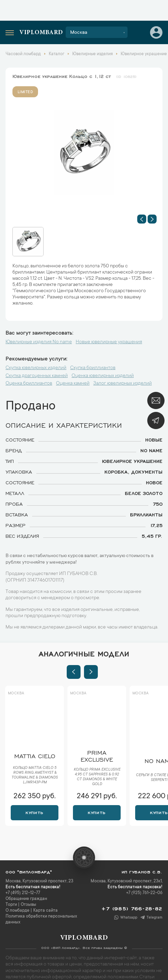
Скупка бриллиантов (93, 368)
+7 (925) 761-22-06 (144, 893)
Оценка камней (73, 384)
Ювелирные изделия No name (39, 342)
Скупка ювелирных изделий (36, 368)
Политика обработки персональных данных (41, 919)
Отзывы (29, 905)
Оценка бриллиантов (29, 384)
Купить (34, 812)
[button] (142, 219)
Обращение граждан (26, 899)
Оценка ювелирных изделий (103, 376)
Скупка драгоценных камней (37, 376)
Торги (11, 905)
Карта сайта (45, 911)
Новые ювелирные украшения (109, 342)
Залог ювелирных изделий (123, 384)
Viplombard (41, 33)
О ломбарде (17, 911)
